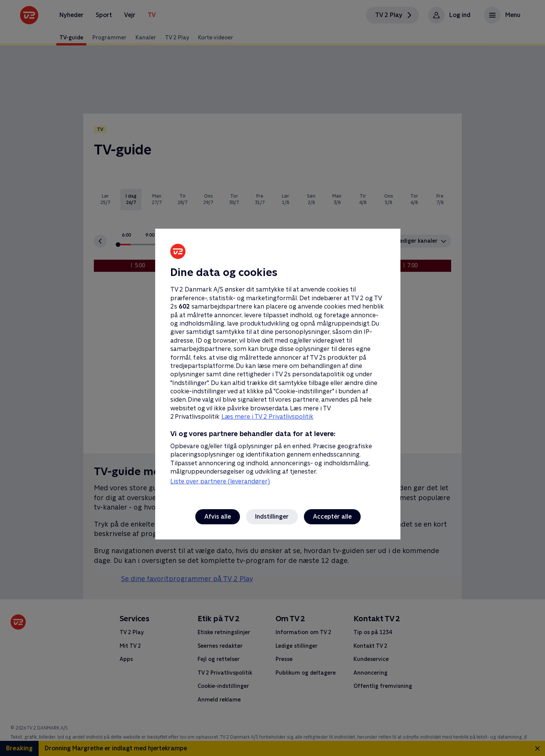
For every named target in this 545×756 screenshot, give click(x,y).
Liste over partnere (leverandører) (220, 481)
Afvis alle (218, 517)
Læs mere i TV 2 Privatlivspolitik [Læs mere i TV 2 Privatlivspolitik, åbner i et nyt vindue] (267, 417)
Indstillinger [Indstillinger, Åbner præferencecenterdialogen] (272, 517)
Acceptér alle (332, 517)
